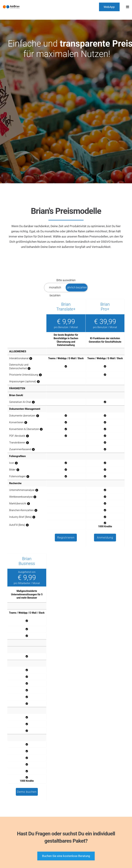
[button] (127, 7)
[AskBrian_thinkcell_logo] (11, 7)
